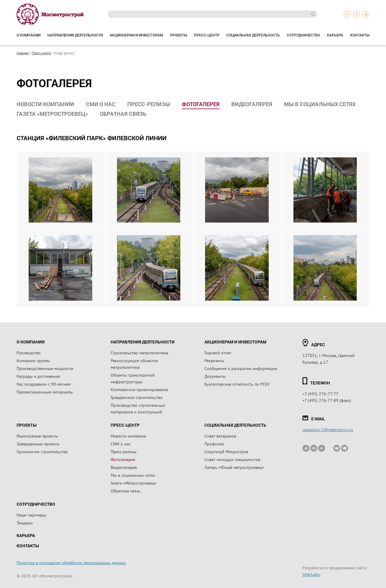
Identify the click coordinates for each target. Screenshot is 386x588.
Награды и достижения (38, 376)
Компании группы (33, 360)
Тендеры (25, 523)
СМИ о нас (101, 104)
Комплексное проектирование (139, 389)
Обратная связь (123, 114)
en (347, 14)
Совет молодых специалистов (232, 459)
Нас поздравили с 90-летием (44, 384)
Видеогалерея (252, 104)
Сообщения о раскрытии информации (241, 368)
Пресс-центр (207, 35)
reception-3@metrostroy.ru (328, 429)
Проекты (178, 35)
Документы (215, 376)
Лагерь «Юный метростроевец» (234, 467)
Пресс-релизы (149, 104)
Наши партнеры (31, 515)
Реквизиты (214, 360)
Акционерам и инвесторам (136, 35)
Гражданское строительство (137, 397)
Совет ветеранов (220, 436)
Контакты (360, 35)
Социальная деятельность (253, 35)
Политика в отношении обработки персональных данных (71, 562)
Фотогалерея (201, 104)
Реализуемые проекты (37, 436)
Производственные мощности (45, 368)
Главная (23, 53)
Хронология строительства (42, 451)
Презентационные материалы (45, 392)
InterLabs (311, 574)
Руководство (29, 352)
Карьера (335, 35)
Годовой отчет (218, 352)
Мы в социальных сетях (320, 104)
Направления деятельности (75, 35)
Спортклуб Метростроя (226, 451)
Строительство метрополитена (139, 352)
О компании (28, 35)
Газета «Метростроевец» (52, 114)
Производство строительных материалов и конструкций (138, 408)
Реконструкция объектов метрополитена (134, 364)
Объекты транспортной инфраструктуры (133, 378)
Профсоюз (214, 444)
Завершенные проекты (38, 444)
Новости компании (45, 104)
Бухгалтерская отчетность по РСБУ (237, 384)
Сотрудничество (303, 35)
